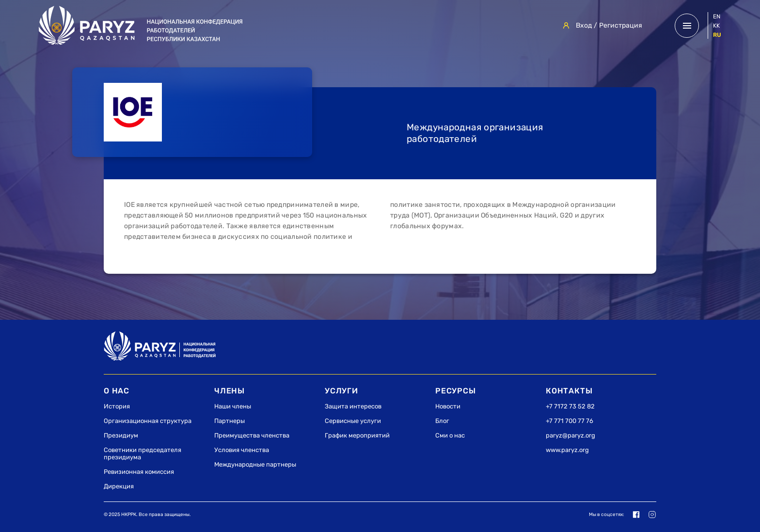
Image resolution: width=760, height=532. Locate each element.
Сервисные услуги (353, 421)
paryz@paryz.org (570, 435)
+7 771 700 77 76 (570, 421)
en (717, 16)
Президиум (121, 435)
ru (717, 35)
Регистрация (621, 25)
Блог (442, 421)
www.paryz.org (567, 450)
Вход (584, 25)
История (117, 406)
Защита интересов (353, 406)
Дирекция (119, 486)
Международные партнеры (255, 464)
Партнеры (230, 421)
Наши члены (233, 406)
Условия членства (242, 450)
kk (716, 26)
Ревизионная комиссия (139, 472)
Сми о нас (450, 435)
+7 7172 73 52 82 (570, 406)
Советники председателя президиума (142, 454)
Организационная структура (148, 421)
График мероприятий (357, 435)
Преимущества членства (252, 435)
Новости (448, 406)
